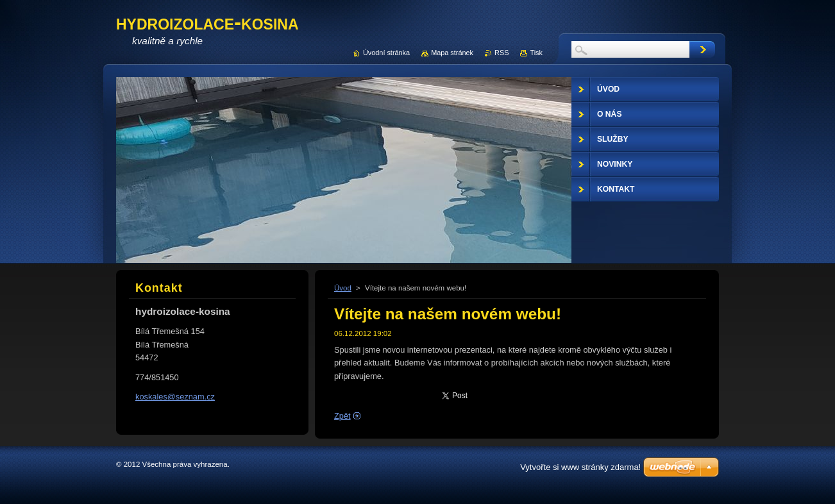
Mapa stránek (452, 53)
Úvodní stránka (386, 53)
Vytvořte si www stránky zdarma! (580, 467)
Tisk (536, 53)
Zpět (342, 416)
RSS (502, 53)
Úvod (343, 288)
